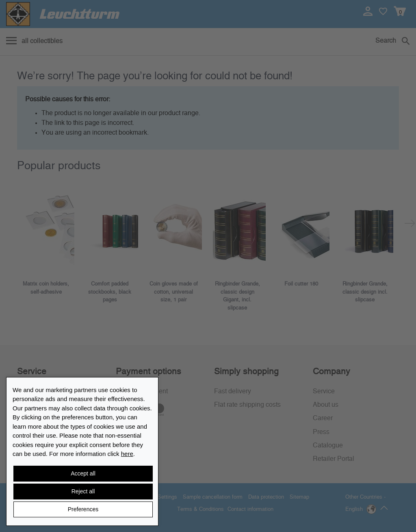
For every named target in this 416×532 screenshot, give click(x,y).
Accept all (83, 473)
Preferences (83, 509)
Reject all (83, 491)
